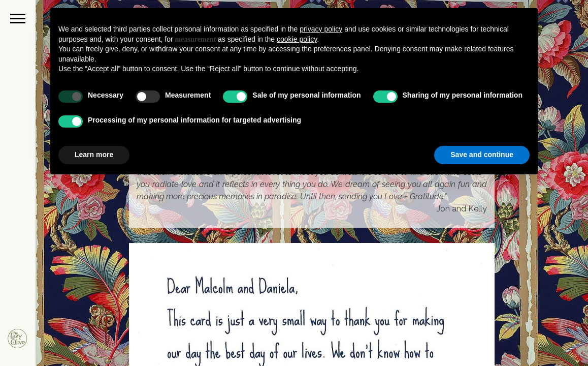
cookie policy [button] (297, 39)
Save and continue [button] (482, 155)
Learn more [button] (94, 155)
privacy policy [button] (321, 29)
